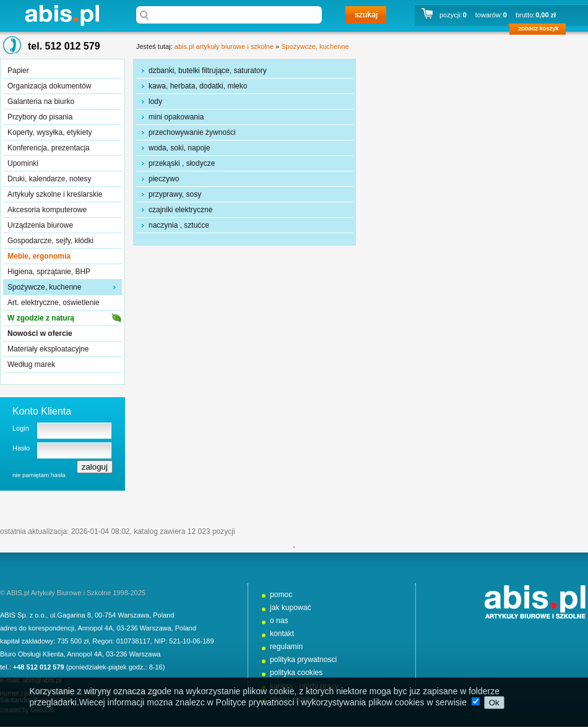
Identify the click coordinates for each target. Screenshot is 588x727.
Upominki (23, 163)
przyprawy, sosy (175, 194)
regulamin (286, 647)
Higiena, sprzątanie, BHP (49, 272)
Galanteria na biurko (41, 101)
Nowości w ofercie (40, 333)
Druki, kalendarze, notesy (49, 179)
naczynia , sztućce (179, 225)
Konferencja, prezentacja (49, 148)
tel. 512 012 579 (64, 46)
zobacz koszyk (541, 31)
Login (21, 428)
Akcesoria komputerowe (47, 210)
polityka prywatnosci (303, 660)
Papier (18, 71)
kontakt (282, 634)
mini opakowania (176, 117)
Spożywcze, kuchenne (44, 287)
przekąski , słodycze (182, 163)
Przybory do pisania (40, 117)
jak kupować (291, 608)
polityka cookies (296, 673)
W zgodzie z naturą (41, 318)
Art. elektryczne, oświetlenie (54, 303)
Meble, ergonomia (39, 256)
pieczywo (164, 179)
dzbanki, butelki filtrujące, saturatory (208, 71)
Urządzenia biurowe (40, 225)
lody (155, 101)
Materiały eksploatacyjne (48, 349)
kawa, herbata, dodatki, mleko (198, 86)
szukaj (366, 15)
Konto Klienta (42, 411)
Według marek (31, 364)
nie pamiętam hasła (39, 475)
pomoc (281, 595)
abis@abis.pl (42, 680)
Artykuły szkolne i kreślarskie (55, 194)
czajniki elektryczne (180, 210)
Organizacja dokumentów (49, 86)
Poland (163, 615)
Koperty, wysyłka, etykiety (50, 132)
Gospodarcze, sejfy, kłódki (50, 241)
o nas (279, 621)
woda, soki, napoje (179, 148)
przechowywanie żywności (192, 132)
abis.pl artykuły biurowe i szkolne (62, 15)
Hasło (21, 448)
